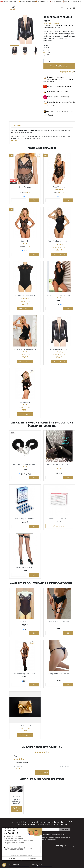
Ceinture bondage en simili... (59, 622)
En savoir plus (60, 839)
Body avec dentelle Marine (25, 349)
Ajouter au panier (59, 66)
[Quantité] (49, 61)
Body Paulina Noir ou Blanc (59, 241)
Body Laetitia (25, 402)
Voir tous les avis (42, 772)
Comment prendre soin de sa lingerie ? (16, 793)
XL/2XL (48, 52)
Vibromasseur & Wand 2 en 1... (59, 464)
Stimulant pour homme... (25, 519)
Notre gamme (38, 858)
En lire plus (16, 802)
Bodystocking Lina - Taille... (25, 674)
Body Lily (25, 241)
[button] (16, 769)
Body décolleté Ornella (59, 349)
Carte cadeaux (25, 726)
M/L (47, 50)
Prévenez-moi (59, 526)
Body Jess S (25, 622)
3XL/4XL (48, 55)
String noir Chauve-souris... (59, 674)
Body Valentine (59, 187)
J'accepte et (43, 828)
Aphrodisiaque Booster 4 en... (59, 519)
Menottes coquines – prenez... (25, 464)
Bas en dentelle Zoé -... (25, 567)
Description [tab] (17, 125)
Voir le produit (59, 254)
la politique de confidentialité (55, 828)
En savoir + (15, 141)
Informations (37, 839)
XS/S (47, 48)
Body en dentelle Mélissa (25, 295)
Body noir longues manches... (59, 295)
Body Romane (25, 187)
